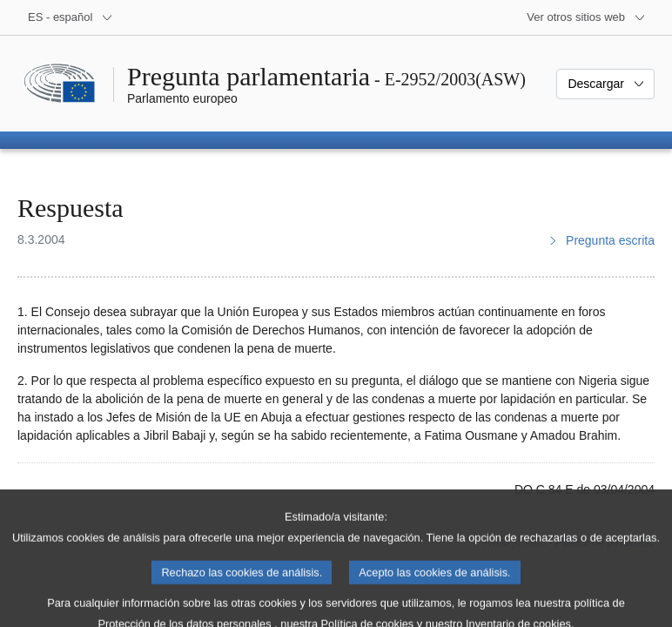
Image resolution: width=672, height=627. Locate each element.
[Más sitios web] (586, 17)
